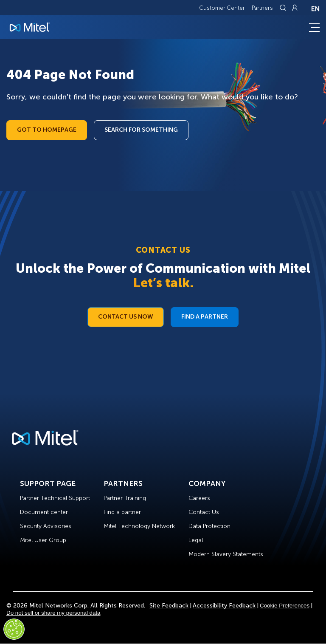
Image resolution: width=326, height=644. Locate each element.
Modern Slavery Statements (226, 554)
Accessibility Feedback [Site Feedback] (224, 606)
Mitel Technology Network (139, 526)
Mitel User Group (43, 540)
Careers (199, 498)
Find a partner (122, 512)
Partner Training (125, 498)
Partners (262, 8)
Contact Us (204, 512)
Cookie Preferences (285, 606)
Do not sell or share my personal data (53, 613)
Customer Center (222, 8)
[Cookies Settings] (14, 629)
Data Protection (209, 526)
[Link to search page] (284, 8)
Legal (196, 540)
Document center (44, 512)
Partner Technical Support (55, 498)
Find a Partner (205, 317)
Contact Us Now (126, 317)
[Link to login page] (295, 8)
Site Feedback (169, 606)
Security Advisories (46, 526)
